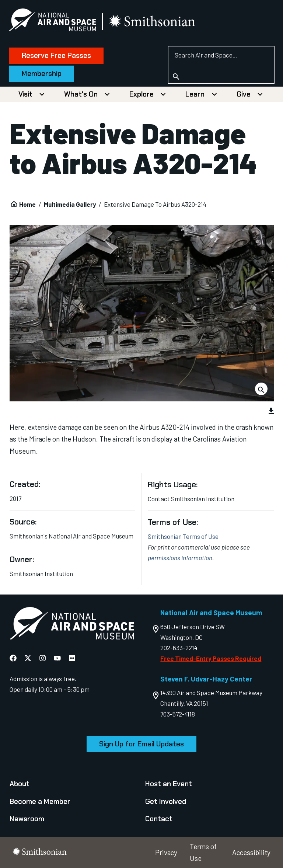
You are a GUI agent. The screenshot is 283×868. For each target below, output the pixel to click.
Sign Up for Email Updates (141, 744)
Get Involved (166, 801)
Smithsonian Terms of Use (183, 536)
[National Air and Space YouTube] (57, 658)
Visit (25, 94)
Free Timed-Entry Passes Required (211, 658)
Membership (43, 74)
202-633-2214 (179, 648)
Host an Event (169, 784)
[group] (142, 344)
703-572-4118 (178, 714)
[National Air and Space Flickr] (72, 658)
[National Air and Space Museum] (53, 21)
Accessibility (251, 852)
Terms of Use (203, 853)
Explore (141, 94)
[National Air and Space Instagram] (43, 658)
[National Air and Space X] (28, 658)
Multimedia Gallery (70, 204)
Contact (159, 819)
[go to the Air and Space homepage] (72, 625)
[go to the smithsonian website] (154, 22)
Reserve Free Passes (57, 55)
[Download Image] (261, 389)
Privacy (166, 852)
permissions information (180, 558)
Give (244, 94)
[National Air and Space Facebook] (13, 658)
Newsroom (27, 819)
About (20, 784)
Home (27, 204)
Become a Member (40, 801)
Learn (195, 94)
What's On (81, 94)
